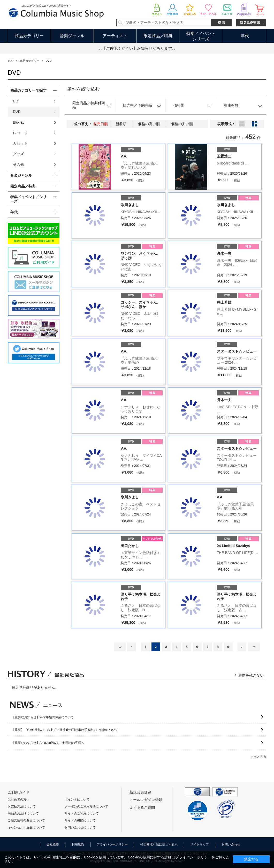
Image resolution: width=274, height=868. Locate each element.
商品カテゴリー (29, 36)
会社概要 (53, 844)
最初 (120, 647)
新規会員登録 (140, 792)
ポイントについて (77, 799)
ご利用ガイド (19, 792)
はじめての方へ (19, 799)
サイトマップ (200, 844)
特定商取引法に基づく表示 (159, 844)
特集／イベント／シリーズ (28, 199)
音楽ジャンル (72, 36)
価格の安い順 (182, 124)
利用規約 (78, 844)
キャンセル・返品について (26, 827)
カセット (20, 143)
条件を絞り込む (83, 89)
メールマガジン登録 (146, 800)
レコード (20, 133)
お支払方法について (22, 806)
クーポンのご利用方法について (86, 806)
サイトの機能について (80, 820)
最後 (254, 647)
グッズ (18, 154)
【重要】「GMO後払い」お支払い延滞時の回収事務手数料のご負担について (65, 730)
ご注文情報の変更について (26, 820)
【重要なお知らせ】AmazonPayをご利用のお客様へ (48, 743)
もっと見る (258, 757)
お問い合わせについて (80, 827)
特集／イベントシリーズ (201, 36)
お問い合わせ (231, 844)
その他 (18, 164)
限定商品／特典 (158, 36)
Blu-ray (19, 122)
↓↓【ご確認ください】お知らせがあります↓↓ (137, 48)
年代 (245, 36)
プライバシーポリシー (112, 844)
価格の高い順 (149, 124)
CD (16, 101)
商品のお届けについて (23, 813)
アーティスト (115, 36)
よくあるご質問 (142, 807)
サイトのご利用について (82, 813)
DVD (17, 112)
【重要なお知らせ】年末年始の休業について (43, 717)
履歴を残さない (251, 675)
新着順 (121, 124)
